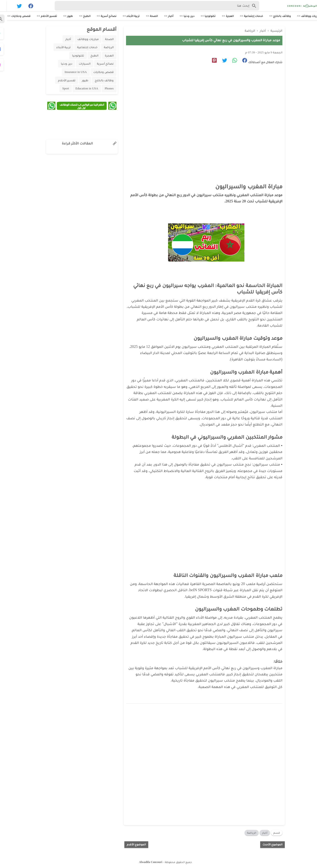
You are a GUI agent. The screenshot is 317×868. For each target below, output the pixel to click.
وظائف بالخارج (97, 81)
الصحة (102, 39)
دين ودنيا (60, 64)
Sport (59, 89)
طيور (78, 81)
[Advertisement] (195, 111)
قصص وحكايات (97, 72)
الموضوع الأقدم (129, 843)
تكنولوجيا (71, 56)
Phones (102, 89)
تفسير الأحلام (60, 81)
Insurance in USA (69, 72)
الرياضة (245, 832)
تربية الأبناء (57, 48)
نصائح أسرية (98, 64)
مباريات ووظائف (81, 39)
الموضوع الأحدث (266, 843)
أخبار (258, 832)
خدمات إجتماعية (80, 48)
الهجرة (102, 56)
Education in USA (80, 89)
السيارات (78, 64)
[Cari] (3, 7)
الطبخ (87, 56)
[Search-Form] (150, 6)
